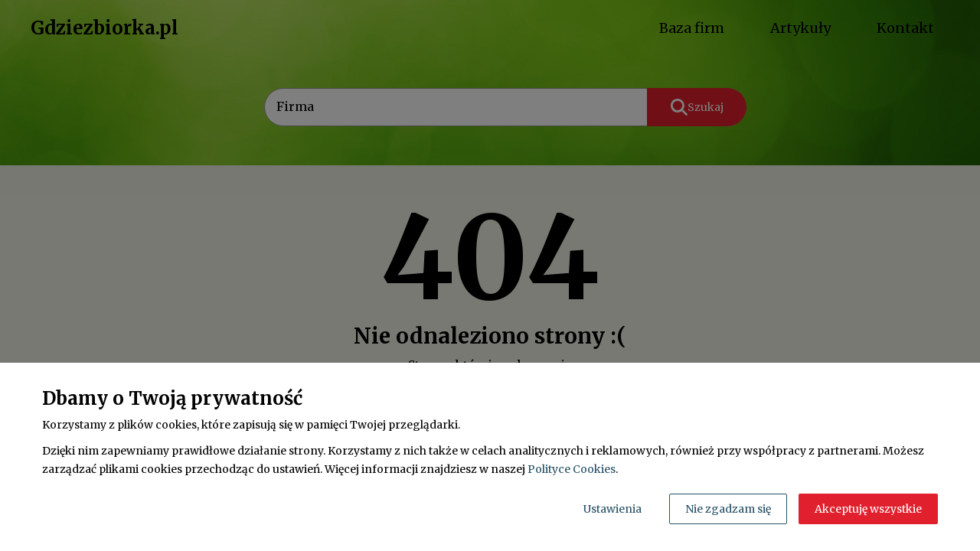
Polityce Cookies (572, 469)
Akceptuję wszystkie (868, 509)
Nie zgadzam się (728, 509)
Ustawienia (612, 509)
